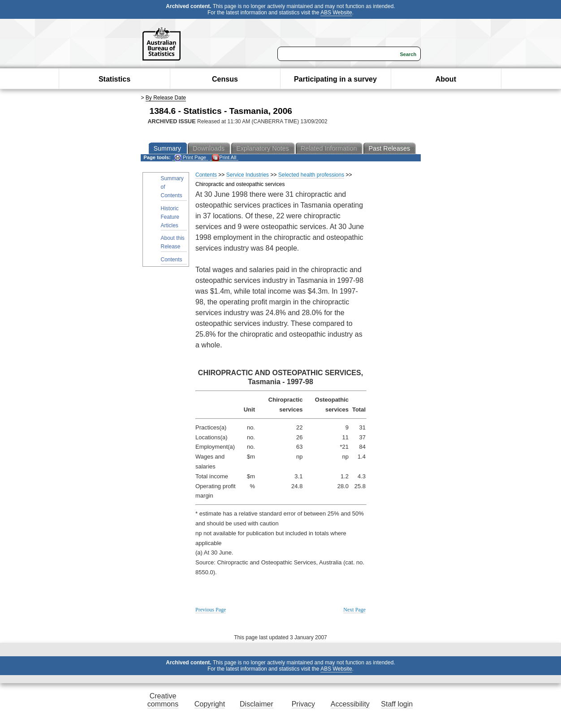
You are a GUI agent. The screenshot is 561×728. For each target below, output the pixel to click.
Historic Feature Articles (170, 217)
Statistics (114, 79)
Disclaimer (257, 704)
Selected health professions (311, 175)
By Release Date (166, 98)
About (446, 79)
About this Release (173, 242)
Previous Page (211, 610)
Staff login (397, 704)
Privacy (303, 704)
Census (225, 79)
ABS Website (336, 13)
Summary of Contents (172, 187)
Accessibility (350, 704)
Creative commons (163, 700)
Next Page (354, 610)
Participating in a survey (335, 79)
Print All (224, 158)
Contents (172, 260)
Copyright (210, 704)
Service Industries (248, 175)
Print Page (190, 158)
